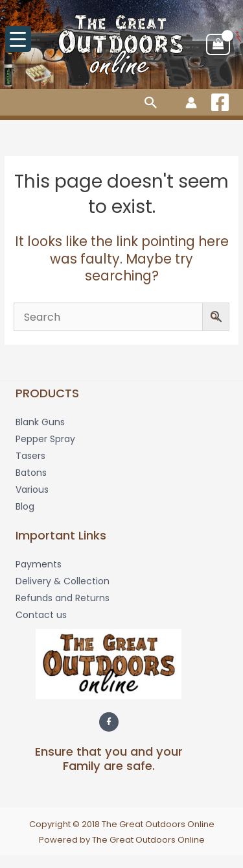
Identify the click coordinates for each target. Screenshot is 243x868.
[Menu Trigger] (18, 39)
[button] (151, 103)
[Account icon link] (191, 103)
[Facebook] (220, 102)
